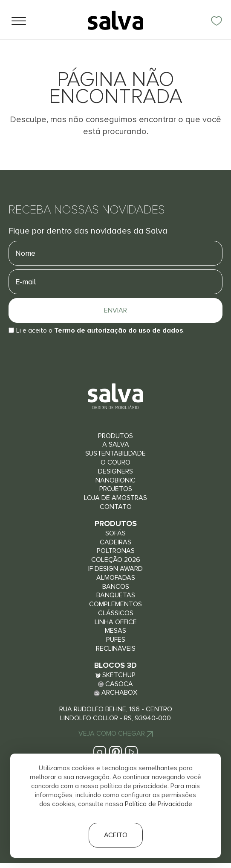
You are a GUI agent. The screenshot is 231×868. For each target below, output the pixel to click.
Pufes (116, 640)
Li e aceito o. (100, 330)
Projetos (116, 489)
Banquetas (116, 595)
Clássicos (116, 613)
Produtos (115, 436)
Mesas (115, 631)
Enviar (115, 310)
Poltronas (116, 551)
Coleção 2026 (116, 560)
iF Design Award (115, 569)
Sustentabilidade (115, 453)
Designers (115, 471)
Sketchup (115, 675)
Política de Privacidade (159, 804)
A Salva (116, 444)
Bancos (116, 587)
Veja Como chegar (116, 734)
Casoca (115, 684)
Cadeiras (115, 542)
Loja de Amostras (115, 498)
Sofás (115, 533)
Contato (116, 507)
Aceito (116, 835)
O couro (115, 462)
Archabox (115, 693)
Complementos (115, 604)
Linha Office (116, 622)
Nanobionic (115, 480)
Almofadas (116, 578)
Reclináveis (116, 649)
